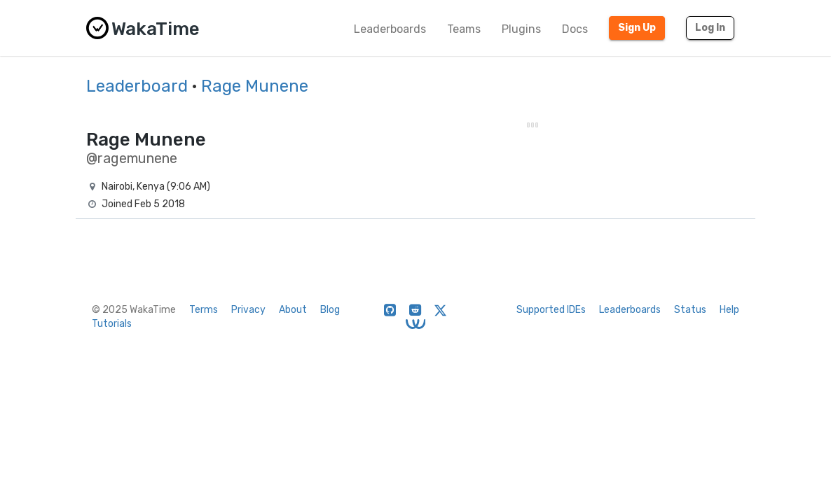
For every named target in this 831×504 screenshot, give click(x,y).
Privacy (248, 310)
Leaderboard (137, 86)
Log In (710, 28)
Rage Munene (255, 86)
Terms (204, 310)
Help (729, 310)
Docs (575, 29)
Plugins (521, 29)
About (293, 310)
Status (690, 310)
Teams (464, 29)
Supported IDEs (551, 310)
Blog (330, 310)
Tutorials (112, 324)
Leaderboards (390, 29)
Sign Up (637, 28)
